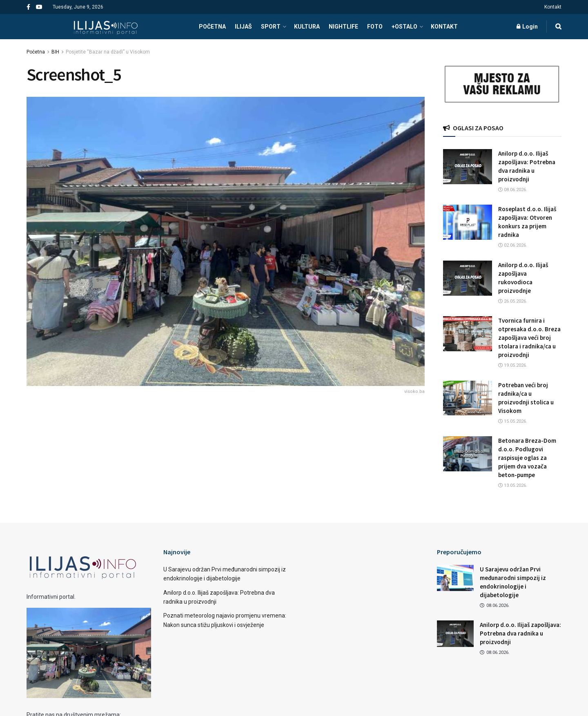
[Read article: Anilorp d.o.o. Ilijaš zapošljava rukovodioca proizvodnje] (468, 278)
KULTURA (307, 27)
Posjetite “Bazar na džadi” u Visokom (108, 52)
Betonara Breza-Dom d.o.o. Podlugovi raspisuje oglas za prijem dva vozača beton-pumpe (527, 458)
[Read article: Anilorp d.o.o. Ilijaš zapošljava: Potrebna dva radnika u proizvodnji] (468, 167)
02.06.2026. (513, 245)
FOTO (375, 27)
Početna (36, 52)
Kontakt (553, 7)
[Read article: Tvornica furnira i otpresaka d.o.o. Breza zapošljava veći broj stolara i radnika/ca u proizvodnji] (468, 334)
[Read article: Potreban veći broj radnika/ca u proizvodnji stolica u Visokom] (468, 398)
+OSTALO (404, 27)
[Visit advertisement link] (502, 84)
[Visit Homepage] (106, 27)
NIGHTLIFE (343, 27)
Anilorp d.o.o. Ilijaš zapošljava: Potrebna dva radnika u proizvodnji (520, 633)
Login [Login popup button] (527, 27)
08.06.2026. (513, 190)
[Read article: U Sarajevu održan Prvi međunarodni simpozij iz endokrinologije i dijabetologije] (455, 578)
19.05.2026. (513, 365)
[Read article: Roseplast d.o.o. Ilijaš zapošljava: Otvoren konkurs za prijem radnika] (468, 222)
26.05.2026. (513, 301)
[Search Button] (558, 27)
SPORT (271, 27)
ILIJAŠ (243, 27)
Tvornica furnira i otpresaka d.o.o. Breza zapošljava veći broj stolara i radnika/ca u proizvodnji (529, 338)
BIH (55, 52)
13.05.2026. (513, 485)
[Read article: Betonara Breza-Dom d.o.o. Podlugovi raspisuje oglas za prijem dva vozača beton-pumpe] (468, 454)
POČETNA (212, 27)
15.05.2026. (513, 421)
